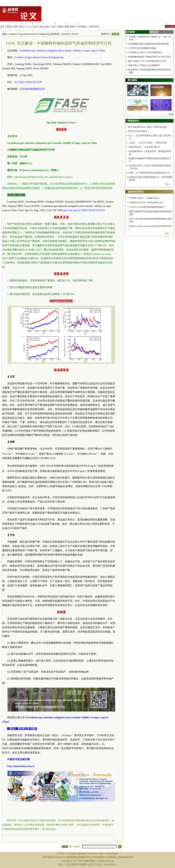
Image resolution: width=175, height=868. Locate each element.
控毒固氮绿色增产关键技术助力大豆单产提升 (150, 57)
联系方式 (93, 854)
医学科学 (16, 23)
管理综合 (83, 23)
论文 (54, 27)
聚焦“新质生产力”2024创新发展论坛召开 (147, 61)
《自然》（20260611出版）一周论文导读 (147, 143)
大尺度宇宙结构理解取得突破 (142, 48)
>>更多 (170, 114)
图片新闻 (132, 80)
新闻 (9, 27)
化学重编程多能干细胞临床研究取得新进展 (148, 44)
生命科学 (5, 23)
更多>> (168, 184)
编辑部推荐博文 (136, 192)
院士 (22, 27)
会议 (35, 27)
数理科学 (72, 23)
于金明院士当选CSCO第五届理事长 (145, 52)
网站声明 (72, 854)
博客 (15, 27)
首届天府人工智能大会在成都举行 (144, 65)
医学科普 (94, 27)
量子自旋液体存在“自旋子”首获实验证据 (147, 127)
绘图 (60, 27)
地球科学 (61, 23)
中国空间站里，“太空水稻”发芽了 (144, 147)
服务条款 (82, 854)
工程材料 (38, 23)
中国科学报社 (112, 854)
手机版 (172, 23)
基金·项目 (44, 27)
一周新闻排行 (132, 121)
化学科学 (27, 23)
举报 (101, 854)
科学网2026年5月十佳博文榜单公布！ (147, 203)
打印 (65, 847)
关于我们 (61, 854)
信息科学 (49, 23)
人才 (29, 27)
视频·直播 (69, 27)
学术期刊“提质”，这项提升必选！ (145, 198)
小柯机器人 (82, 27)
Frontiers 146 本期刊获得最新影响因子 (147, 207)
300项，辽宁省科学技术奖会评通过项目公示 (149, 173)
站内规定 (161, 23)
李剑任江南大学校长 (138, 131)
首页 (2, 27)
